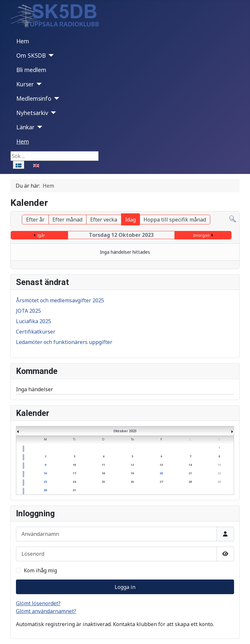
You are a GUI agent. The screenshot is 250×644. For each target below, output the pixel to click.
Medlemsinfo (34, 98)
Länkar (25, 127)
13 (161, 465)
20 (161, 473)
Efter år (35, 220)
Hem (23, 41)
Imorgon (201, 235)
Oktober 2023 (125, 431)
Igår (41, 235)
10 (74, 465)
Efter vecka (104, 220)
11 (103, 465)
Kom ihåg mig (40, 570)
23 (45, 482)
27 (161, 482)
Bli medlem (31, 70)
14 (190, 465)
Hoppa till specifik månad (175, 220)
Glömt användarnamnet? (46, 611)
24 (74, 482)
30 (45, 490)
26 (132, 482)
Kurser (25, 84)
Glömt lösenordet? (38, 603)
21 (190, 473)
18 (103, 473)
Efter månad (67, 220)
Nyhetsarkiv (32, 113)
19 (132, 473)
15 (219, 465)
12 (132, 465)
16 (45, 473)
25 (103, 482)
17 (74, 473)
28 (190, 482)
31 (74, 490)
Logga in (125, 587)
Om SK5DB (31, 55)
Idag (130, 220)
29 (219, 482)
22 (219, 473)
